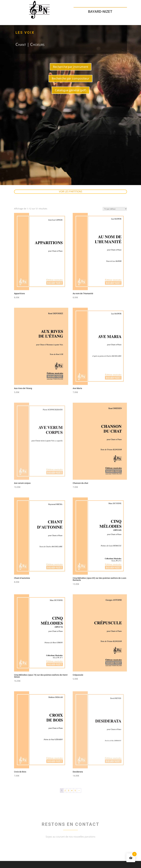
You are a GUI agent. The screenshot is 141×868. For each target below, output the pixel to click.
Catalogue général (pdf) (71, 90)
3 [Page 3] (68, 790)
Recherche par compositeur (70, 78)
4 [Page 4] (72, 790)
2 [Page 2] (65, 790)
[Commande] (115, 209)
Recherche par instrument (71, 67)
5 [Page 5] (75, 790)
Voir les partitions (71, 192)
